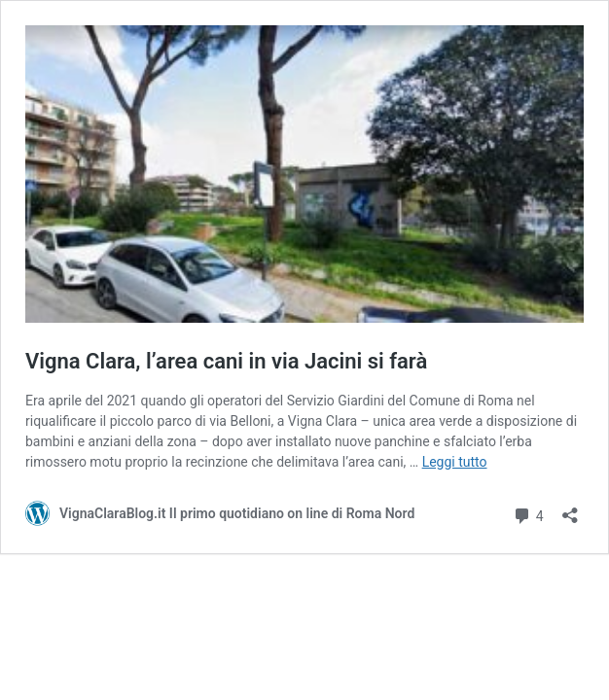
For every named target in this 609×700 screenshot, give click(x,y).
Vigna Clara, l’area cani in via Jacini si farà (226, 361)
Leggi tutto (455, 462)
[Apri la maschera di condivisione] (570, 509)
